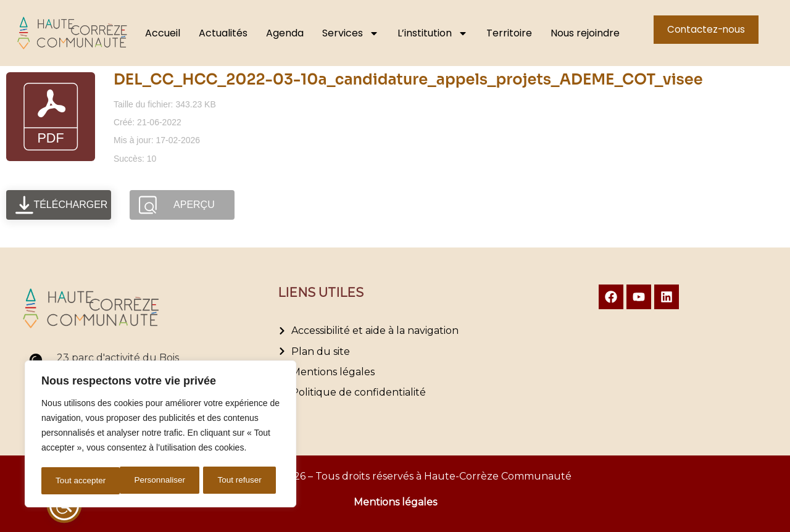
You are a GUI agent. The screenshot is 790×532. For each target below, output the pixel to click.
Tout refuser (161, 481)
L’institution (433, 33)
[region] (160, 435)
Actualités (223, 33)
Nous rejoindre (585, 33)
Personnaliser (81, 481)
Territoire (509, 33)
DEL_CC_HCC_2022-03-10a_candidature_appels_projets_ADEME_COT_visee (408, 80)
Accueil (163, 33)
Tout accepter (241, 481)
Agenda (285, 33)
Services (351, 33)
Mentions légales (395, 502)
